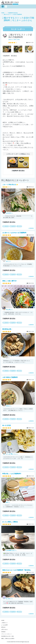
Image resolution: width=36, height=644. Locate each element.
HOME (3, 620)
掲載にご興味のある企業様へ (8, 639)
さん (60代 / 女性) (14, 40)
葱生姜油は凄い (7, 329)
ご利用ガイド (4, 623)
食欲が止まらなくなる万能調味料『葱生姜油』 (17, 570)
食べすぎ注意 (7, 425)
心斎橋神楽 (6, 226)
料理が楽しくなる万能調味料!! (12, 474)
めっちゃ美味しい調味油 (10, 522)
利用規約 (3, 632)
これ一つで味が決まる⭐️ (10, 185)
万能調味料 (13, 226)
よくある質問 (4, 625)
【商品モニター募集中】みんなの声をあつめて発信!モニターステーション (10, 2)
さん (9, 213)
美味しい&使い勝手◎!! (9, 281)
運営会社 (3, 627)
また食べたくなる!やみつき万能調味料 (14, 233)
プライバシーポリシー (7, 634)
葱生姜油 (19, 226)
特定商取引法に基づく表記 (8, 636)
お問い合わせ (4, 629)
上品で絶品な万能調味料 (10, 377)
